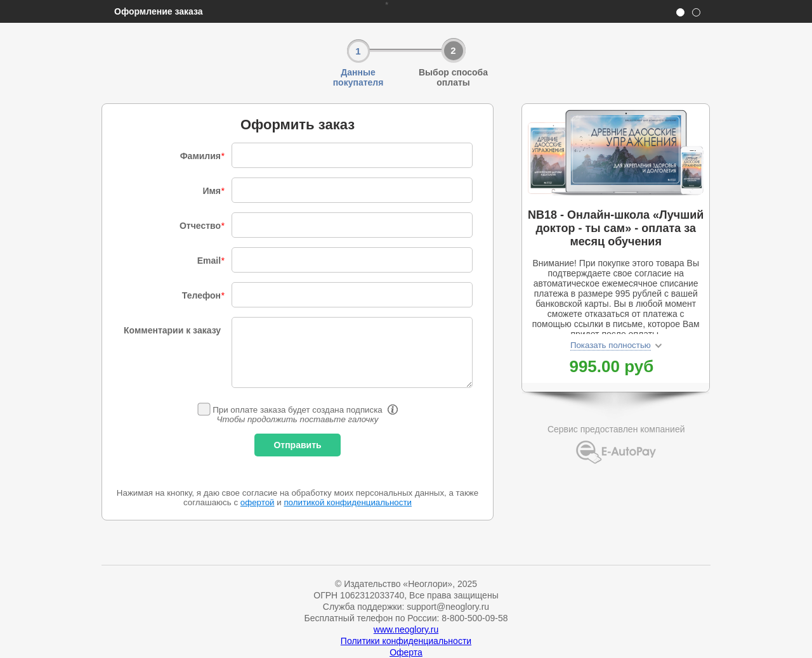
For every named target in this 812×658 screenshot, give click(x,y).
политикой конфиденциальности (348, 502)
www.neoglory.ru (406, 629)
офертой (258, 502)
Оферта (406, 652)
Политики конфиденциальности (406, 641)
